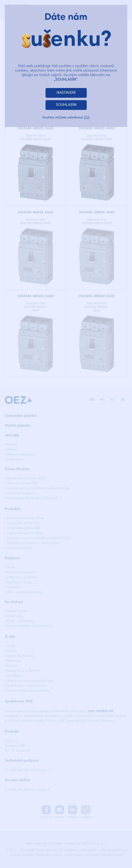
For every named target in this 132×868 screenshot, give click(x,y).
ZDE (87, 118)
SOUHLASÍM (66, 105)
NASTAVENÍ (66, 93)
